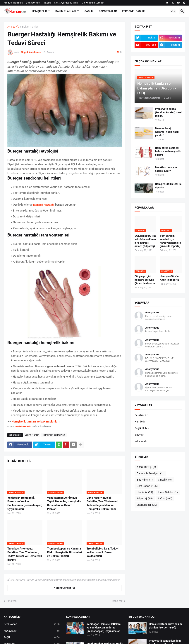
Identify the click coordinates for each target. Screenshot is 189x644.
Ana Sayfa (13, 27)
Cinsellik (165, 480)
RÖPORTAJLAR (108, 11)
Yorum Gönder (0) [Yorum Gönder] (65, 588)
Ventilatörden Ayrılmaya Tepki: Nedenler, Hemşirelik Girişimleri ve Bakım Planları (64, 503)
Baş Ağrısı (145, 480)
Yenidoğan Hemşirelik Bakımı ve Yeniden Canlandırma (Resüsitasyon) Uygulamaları (25, 503)
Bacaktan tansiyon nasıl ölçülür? (166, 169)
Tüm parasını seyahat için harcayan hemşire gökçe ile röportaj (170, 241)
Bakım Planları (30, 27)
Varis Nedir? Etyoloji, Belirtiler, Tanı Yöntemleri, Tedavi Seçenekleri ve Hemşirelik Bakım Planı (102, 503)
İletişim (47, 3)
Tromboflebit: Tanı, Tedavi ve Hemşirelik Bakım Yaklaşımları (103, 552)
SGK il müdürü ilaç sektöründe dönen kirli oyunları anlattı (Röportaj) (145, 241)
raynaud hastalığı (44, 205)
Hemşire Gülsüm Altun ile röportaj (170, 278)
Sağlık (165, 499)
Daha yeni (12, 601)
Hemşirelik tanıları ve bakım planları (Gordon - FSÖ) (165, 626)
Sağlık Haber (142, 428)
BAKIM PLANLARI (66, 11)
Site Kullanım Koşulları (93, 3)
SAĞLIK (89, 11)
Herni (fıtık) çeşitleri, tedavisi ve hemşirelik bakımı (168, 151)
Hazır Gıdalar (168, 492)
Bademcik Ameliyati (150, 474)
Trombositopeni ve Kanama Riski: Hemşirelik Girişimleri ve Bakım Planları (64, 552)
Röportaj (145, 499)
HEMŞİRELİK (39, 11)
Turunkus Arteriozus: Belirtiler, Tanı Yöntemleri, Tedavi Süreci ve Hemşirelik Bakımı (25, 554)
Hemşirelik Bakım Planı (54, 435)
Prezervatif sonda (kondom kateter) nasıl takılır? (168, 112)
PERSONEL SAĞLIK (133, 11)
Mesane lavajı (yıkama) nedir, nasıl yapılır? (167, 132)
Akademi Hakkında (13, 3)
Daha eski (118, 601)
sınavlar (139, 435)
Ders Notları (141, 415)
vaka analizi (141, 441)
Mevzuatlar (32, 631)
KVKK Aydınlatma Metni (66, 3)
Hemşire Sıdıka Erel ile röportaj (168, 186)
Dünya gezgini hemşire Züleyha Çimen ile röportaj (145, 280)
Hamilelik (140, 422)
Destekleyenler (33, 3)
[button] (173, 11)
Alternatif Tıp (146, 467)
